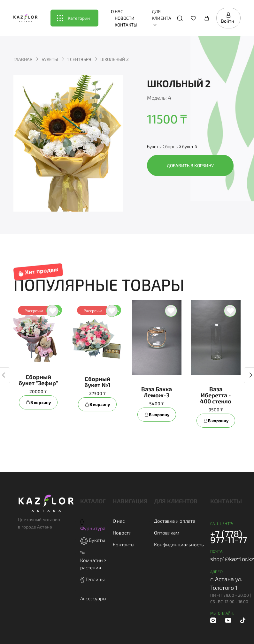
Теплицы (92, 579)
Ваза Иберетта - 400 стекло (216, 395)
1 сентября (79, 59)
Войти (227, 18)
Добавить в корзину (190, 165)
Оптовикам (167, 533)
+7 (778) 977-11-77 (229, 537)
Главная (23, 59)
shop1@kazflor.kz (232, 559)
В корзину (38, 402)
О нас (117, 11)
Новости (125, 18)
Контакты (126, 25)
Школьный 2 (115, 59)
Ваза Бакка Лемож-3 (157, 392)
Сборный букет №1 (97, 382)
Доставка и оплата (175, 521)
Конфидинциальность (179, 544)
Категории (73, 18)
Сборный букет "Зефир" (38, 380)
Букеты (50, 59)
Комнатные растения (93, 561)
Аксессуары (93, 598)
